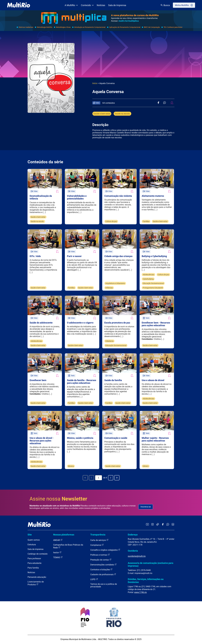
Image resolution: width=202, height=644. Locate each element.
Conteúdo (87, 5)
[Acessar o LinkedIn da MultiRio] (173, 525)
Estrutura (32, 545)
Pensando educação (37, 577)
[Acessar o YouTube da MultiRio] (147, 525)
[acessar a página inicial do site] (19, 5)
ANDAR (58, 540)
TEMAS (58, 558)
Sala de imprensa (35, 550)
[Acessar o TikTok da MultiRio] (158, 525)
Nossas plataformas (64, 535)
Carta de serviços (99, 540)
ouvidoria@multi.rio (137, 557)
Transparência (98, 535)
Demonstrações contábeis (103, 565)
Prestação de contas (101, 560)
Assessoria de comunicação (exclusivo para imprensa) (151, 565)
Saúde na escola (122, 114)
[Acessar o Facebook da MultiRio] (163, 525)
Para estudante (34, 564)
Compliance (97, 545)
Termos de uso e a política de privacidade (104, 586)
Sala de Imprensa (117, 5)
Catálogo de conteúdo (38, 554)
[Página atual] (99, 478)
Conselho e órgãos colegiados (105, 550)
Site (30, 535)
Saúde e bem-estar (102, 114)
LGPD (94, 580)
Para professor (34, 559)
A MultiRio (71, 5)
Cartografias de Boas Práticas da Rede (68, 547)
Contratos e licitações (101, 570)
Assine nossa (58, 499)
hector (57, 553)
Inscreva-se (146, 507)
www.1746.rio (140, 593)
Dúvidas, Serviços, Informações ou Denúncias (146, 581)
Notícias (101, 5)
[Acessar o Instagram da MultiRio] (152, 525)
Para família (33, 568)
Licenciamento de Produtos (36, 584)
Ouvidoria (133, 551)
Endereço (133, 535)
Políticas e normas (100, 555)
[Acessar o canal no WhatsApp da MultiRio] (168, 525)
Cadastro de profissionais (103, 575)
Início (95, 83)
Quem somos (34, 540)
